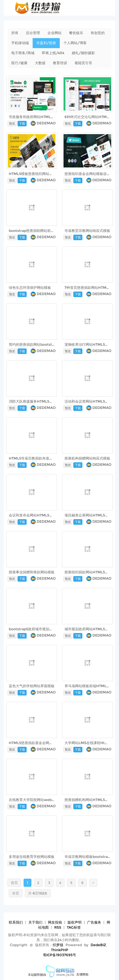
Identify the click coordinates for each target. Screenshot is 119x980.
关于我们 (35, 922)
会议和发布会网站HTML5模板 (33, 515)
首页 (14, 883)
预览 (12, 123)
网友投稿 (55, 922)
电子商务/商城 (23, 53)
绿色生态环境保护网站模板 (30, 288)
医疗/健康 (19, 63)
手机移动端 (20, 43)
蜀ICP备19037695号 (59, 955)
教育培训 (60, 63)
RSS (58, 927)
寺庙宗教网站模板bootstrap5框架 (92, 857)
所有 (15, 33)
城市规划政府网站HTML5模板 (88, 629)
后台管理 (33, 33)
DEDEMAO (46, 123)
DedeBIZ (98, 945)
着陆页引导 (83, 63)
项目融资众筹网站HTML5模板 (88, 515)
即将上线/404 (53, 53)
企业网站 (54, 33)
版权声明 (75, 922)
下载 (22, 123)
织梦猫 (58, 945)
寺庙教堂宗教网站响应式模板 (87, 231)
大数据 (40, 63)
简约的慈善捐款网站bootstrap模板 (37, 344)
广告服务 (94, 922)
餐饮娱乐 (76, 33)
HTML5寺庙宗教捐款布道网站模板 (36, 458)
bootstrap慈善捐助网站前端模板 (35, 231)
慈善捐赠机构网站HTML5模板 (88, 800)
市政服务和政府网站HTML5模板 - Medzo (42, 117)
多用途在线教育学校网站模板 (32, 857)
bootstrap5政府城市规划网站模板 (36, 629)
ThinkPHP (60, 950)
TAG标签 (74, 927)
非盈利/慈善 (46, 43)
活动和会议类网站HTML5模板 (88, 401)
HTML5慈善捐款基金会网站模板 (34, 743)
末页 (16, 893)
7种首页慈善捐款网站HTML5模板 (91, 288)
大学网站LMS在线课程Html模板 (90, 743)
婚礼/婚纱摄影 (83, 53)
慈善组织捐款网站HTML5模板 (88, 572)
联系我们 (16, 922)
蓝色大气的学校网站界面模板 (32, 686)
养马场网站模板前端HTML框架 (89, 686)
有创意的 (98, 33)
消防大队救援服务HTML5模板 (33, 401)
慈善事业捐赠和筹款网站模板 (32, 572)
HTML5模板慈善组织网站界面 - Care (39, 174)
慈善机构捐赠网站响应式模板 (87, 458)
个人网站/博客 (75, 43)
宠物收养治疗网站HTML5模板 (88, 344)
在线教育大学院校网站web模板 (34, 800)
